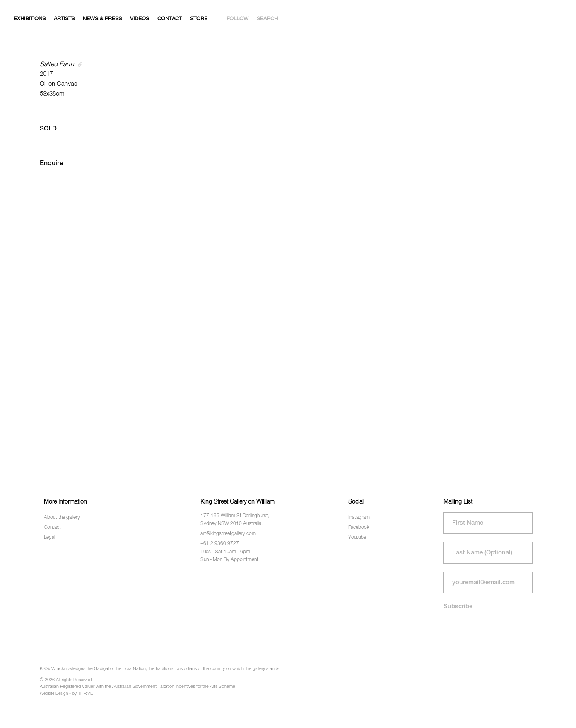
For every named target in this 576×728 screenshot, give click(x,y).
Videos (140, 19)
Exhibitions (30, 19)
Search (267, 19)
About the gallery (62, 518)
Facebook (359, 528)
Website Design (54, 694)
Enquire (52, 164)
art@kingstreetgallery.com (228, 534)
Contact (170, 19)
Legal (49, 538)
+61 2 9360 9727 (220, 544)
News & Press (102, 19)
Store (199, 19)
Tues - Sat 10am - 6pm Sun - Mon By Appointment (229, 556)
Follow (237, 19)
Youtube (357, 538)
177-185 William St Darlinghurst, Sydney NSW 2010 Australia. (235, 520)
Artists (64, 19)
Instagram (359, 518)
